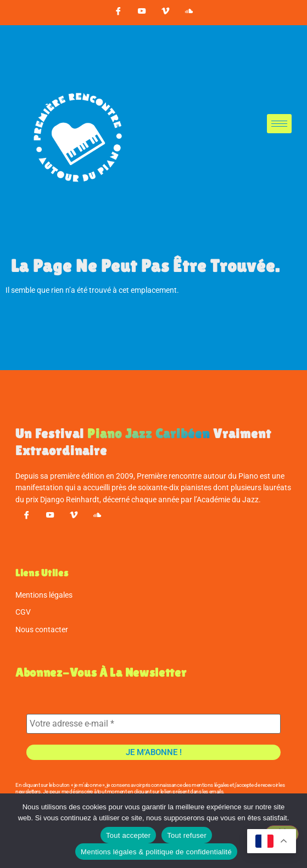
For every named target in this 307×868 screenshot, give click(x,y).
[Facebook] (118, 13)
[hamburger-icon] (279, 124)
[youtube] (142, 13)
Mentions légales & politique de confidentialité (156, 852)
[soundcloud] (189, 13)
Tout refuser (187, 835)
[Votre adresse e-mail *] (153, 724)
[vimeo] (165, 13)
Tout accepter (128, 835)
